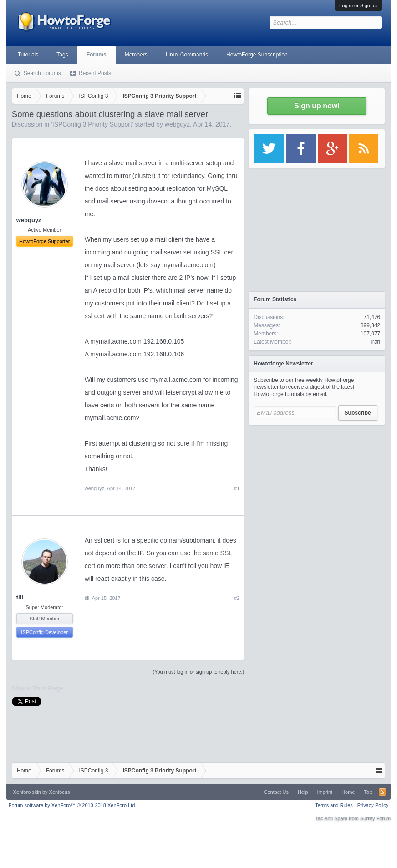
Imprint (325, 792)
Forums (97, 55)
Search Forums (42, 73)
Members (136, 55)
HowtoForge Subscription (257, 55)
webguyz (177, 124)
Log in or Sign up (358, 5)
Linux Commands (187, 55)
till (20, 597)
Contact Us (276, 792)
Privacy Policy (373, 805)
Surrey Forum (375, 818)
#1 (237, 488)
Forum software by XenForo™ (73, 805)
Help (303, 792)
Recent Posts (95, 73)
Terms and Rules (334, 805)
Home (348, 792)
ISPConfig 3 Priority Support (92, 124)
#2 (237, 598)
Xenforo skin (27, 792)
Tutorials (28, 55)
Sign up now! (317, 106)
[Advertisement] (317, 487)
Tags (62, 55)
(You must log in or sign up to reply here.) (199, 672)
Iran (376, 342)
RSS (382, 792)
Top (368, 792)
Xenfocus (60, 792)
